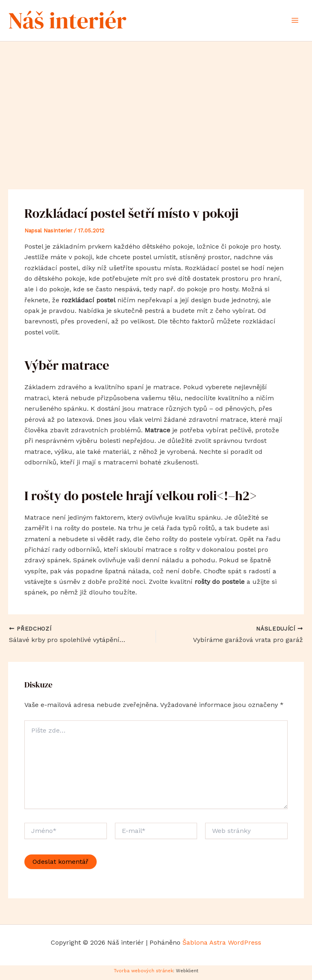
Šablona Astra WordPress (222, 946)
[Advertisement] (156, 106)
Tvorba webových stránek (143, 974)
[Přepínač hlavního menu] (295, 22)
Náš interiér (76, 22)
